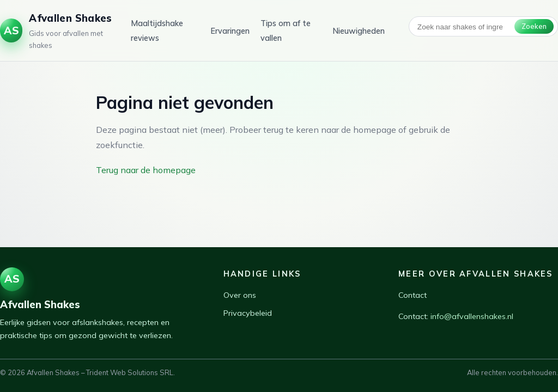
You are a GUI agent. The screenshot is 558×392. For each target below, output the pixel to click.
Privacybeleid (248, 313)
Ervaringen (230, 31)
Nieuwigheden (359, 31)
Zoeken (534, 26)
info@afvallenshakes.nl (472, 316)
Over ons (240, 295)
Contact (413, 295)
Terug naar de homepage (146, 170)
